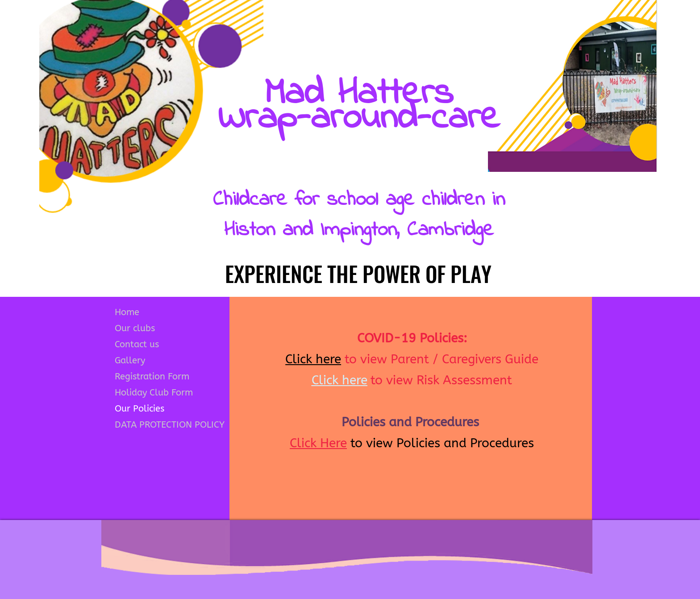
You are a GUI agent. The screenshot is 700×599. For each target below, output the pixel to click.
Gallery (130, 360)
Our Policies (140, 409)
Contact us (137, 344)
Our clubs (135, 328)
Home (127, 312)
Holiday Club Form (154, 393)
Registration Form (152, 376)
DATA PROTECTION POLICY (170, 425)
